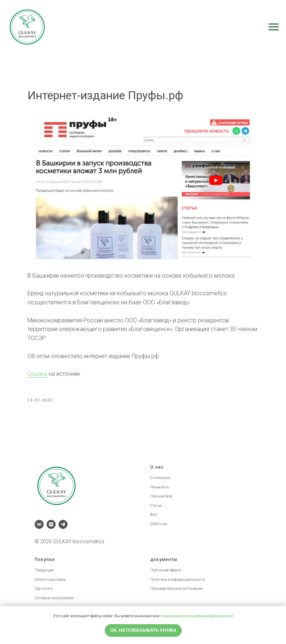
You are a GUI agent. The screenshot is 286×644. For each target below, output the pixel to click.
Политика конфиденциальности (177, 580)
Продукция (44, 570)
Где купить (44, 589)
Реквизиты (160, 487)
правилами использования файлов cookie (198, 616)
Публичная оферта (166, 570)
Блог (154, 515)
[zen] (51, 524)
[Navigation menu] (274, 27)
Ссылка (38, 374)
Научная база (161, 496)
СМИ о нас (159, 524)
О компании (160, 478)
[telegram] (63, 524)
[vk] (39, 524)
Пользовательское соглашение (176, 589)
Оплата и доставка (50, 580)
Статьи (156, 506)
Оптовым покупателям (54, 598)
